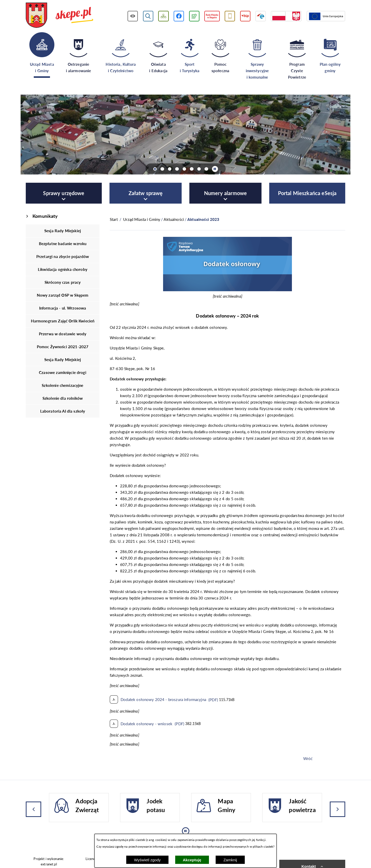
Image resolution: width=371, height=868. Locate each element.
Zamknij (230, 860)
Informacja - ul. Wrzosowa (63, 308)
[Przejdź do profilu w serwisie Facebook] (179, 16)
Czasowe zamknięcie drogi (63, 372)
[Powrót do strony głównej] (114, 219)
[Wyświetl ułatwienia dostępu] (133, 16)
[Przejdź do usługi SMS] (230, 16)
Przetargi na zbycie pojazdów (63, 256)
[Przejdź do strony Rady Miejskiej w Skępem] (212, 16)
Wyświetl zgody (147, 860)
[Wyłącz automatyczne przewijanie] (215, 169)
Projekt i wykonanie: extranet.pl (49, 861)
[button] (227, 290)
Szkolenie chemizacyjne (62, 385)
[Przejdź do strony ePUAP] (261, 16)
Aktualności (174, 219)
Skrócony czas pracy (63, 282)
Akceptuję (192, 860)
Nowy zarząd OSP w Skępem (63, 295)
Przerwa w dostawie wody (63, 334)
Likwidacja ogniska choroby (63, 269)
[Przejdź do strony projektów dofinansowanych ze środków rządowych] (286, 16)
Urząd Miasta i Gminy (142, 219)
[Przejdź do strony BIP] (245, 16)
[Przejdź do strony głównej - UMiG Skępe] (60, 16)
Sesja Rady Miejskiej (63, 231)
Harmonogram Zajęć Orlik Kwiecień (63, 321)
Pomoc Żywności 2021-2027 (63, 347)
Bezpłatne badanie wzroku (63, 244)
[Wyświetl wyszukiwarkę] (148, 16)
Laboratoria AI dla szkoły (63, 411)
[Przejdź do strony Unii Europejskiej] (326, 16)
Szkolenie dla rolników (63, 398)
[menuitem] (64, 193)
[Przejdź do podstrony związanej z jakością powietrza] (194, 16)
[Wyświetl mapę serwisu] (163, 16)
